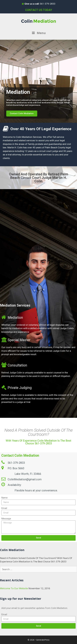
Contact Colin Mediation (22, 113)
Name (4, 498)
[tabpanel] (38, 81)
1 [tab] (36, 121)
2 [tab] (38, 121)
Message (6, 519)
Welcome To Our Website (14, 588)
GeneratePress (43, 640)
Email (4, 508)
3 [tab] (41, 121)
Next (73, 81)
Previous (4, 81)
